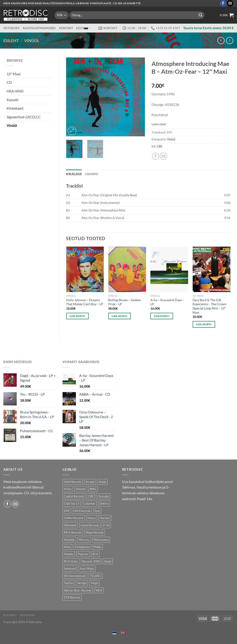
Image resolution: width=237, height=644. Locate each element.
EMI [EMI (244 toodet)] (67, 511)
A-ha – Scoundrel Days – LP (167, 302)
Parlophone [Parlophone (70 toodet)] (82, 547)
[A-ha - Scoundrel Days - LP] (169, 269)
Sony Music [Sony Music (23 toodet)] (87, 568)
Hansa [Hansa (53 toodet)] (92, 518)
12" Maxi (14, 74)
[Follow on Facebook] (223, 3)
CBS (160, 146)
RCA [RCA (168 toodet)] (95, 554)
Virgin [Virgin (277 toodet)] (94, 583)
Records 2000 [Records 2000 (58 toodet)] (91, 561)
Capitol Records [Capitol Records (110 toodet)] (74, 496)
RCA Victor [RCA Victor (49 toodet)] (71, 561)
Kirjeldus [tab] (74, 174)
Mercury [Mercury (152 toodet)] (84, 540)
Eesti (83, 28)
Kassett (13, 100)
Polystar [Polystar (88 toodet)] (83, 554)
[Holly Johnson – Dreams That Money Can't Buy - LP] (85, 269)
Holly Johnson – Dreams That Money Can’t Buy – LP (85, 302)
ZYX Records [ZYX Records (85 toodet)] (72, 597)
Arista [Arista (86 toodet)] (68, 489)
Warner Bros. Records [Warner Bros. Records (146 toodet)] (78, 590)
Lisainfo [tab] (92, 174)
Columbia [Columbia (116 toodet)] (89, 503)
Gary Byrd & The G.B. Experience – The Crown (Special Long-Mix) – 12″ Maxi (209, 306)
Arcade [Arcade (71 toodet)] (90, 482)
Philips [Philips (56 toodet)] (97, 547)
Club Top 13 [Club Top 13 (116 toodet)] (72, 503)
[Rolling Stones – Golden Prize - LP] (127, 269)
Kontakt (66, 28)
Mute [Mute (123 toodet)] (67, 547)
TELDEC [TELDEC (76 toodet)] (95, 576)
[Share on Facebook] (156, 156)
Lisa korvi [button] (77, 316)
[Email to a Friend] (164, 156)
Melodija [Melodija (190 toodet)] (69, 540)
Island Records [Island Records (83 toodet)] (90, 525)
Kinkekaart (15, 108)
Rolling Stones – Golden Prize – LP (125, 302)
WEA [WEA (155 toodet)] (99, 590)
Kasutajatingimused (39, 28)
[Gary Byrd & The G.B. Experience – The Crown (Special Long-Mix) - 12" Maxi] (211, 269)
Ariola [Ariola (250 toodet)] (102, 482)
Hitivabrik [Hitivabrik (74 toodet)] (70, 525)
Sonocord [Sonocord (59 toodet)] (70, 568)
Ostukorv (11, 28)
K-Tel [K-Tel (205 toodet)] (106, 525)
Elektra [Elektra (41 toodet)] (104, 503)
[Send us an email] (230, 3)
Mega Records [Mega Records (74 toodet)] (95, 532)
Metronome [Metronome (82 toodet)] (101, 540)
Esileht (11, 41)
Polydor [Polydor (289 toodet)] (69, 554)
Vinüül (32, 41)
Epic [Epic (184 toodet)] (97, 511)
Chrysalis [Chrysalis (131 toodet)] (103, 496)
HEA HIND (15, 91)
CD (9, 82)
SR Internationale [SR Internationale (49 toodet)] (75, 576)
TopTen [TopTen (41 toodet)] (69, 583)
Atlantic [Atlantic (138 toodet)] (81, 489)
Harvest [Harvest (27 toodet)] (105, 518)
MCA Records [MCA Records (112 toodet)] (73, 532)
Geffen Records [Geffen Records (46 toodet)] (74, 518)
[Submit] (201, 15)
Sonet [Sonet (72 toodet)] (108, 561)
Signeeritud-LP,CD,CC (24, 117)
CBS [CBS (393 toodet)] (91, 496)
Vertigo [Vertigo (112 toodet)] (82, 583)
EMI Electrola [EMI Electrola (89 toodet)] (82, 511)
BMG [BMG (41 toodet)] (93, 489)
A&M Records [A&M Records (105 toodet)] (73, 482)
